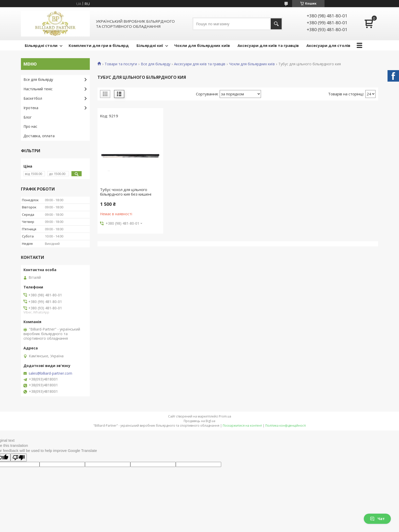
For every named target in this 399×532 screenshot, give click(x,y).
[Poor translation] (19, 458)
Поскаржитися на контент (242, 426)
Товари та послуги (121, 64)
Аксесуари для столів (328, 45)
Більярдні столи (41, 45)
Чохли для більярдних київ (202, 45)
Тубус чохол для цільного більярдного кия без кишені (126, 192)
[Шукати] (276, 24)
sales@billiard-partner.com (50, 373)
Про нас (30, 126)
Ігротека (31, 108)
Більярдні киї (150, 45)
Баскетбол (33, 98)
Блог (28, 117)
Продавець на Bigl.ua (199, 421)
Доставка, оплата (39, 136)
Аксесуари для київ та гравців (268, 45)
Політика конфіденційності (286, 426)
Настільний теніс (38, 89)
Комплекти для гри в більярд (99, 45)
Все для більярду (156, 64)
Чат (377, 519)
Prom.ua (225, 416)
